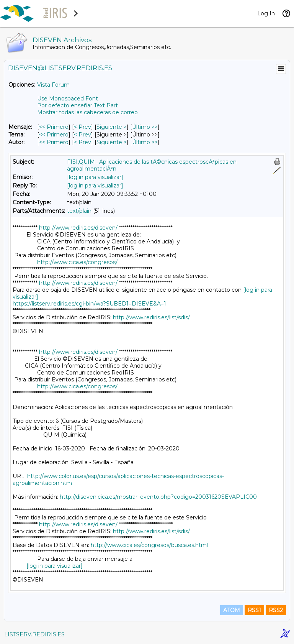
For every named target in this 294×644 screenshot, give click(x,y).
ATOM (232, 610)
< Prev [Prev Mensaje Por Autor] (82, 142)
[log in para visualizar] (95, 177)
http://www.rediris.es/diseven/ (78, 228)
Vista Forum (53, 85)
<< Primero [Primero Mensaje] (54, 127)
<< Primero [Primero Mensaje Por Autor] (54, 142)
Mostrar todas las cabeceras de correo (87, 112)
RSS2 (276, 610)
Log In (266, 13)
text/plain (79, 211)
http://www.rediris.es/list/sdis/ (151, 317)
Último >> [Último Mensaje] (145, 127)
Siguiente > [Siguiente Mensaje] (112, 127)
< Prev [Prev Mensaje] (82, 127)
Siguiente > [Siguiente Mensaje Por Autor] (112, 142)
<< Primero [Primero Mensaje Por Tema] (54, 135)
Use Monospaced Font (68, 99)
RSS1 (254, 610)
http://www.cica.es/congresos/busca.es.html (149, 545)
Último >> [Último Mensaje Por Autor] (145, 142)
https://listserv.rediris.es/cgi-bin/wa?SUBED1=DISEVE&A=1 (89, 304)
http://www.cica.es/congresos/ (77, 262)
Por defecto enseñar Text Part (78, 105)
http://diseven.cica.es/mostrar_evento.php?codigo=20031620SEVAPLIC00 (158, 497)
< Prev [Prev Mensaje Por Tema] (82, 135)
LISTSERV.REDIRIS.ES (34, 634)
